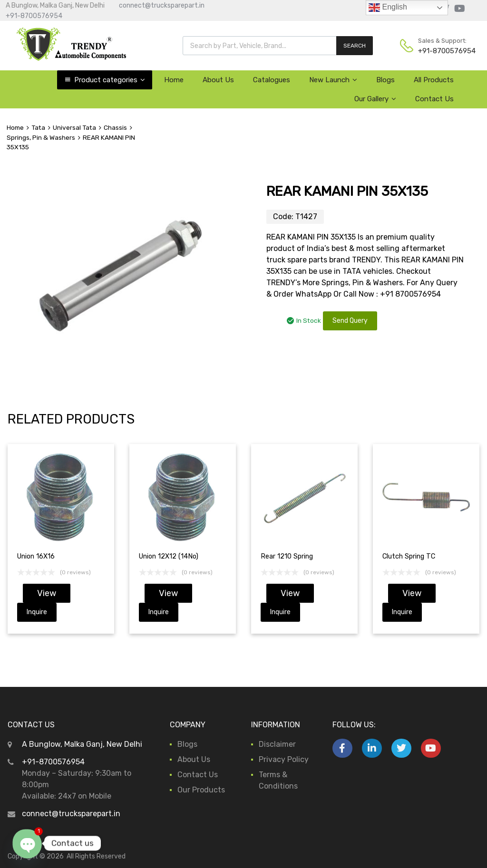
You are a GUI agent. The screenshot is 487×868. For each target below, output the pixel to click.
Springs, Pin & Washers (41, 137)
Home (174, 80)
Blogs (385, 80)
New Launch (333, 80)
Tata (38, 127)
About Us (218, 80)
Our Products (201, 790)
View (47, 593)
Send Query (350, 321)
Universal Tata (74, 127)
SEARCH (355, 46)
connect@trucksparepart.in (162, 5)
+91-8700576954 (34, 16)
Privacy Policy (284, 759)
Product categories (110, 80)
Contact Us (434, 99)
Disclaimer (277, 744)
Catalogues (272, 80)
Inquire (37, 612)
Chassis (115, 127)
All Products (434, 80)
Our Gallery (375, 99)
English (388, 8)
